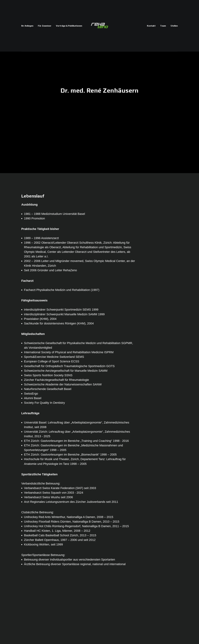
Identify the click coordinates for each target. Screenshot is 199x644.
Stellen (174, 26)
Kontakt (151, 26)
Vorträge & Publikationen (69, 26)
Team (163, 26)
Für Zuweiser (45, 26)
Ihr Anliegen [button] (27, 26)
